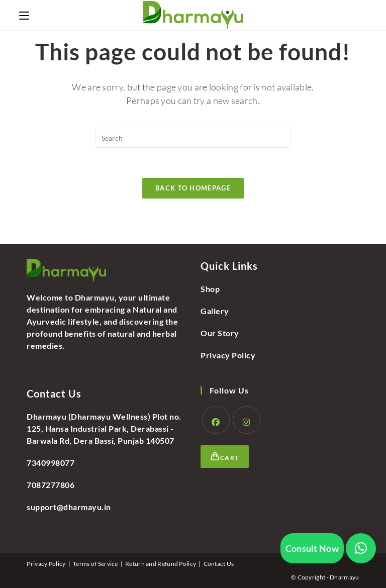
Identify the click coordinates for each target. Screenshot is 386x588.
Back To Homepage (193, 188)
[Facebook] (216, 420)
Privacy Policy (228, 355)
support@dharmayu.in (69, 507)
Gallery (215, 311)
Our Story (220, 333)
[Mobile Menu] (24, 15)
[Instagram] (247, 420)
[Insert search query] (193, 138)
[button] (361, 548)
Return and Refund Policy (161, 564)
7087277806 (51, 485)
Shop (210, 289)
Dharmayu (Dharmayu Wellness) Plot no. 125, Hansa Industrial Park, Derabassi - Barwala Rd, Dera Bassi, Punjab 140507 (104, 428)
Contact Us (219, 564)
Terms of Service (95, 564)
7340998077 (51, 463)
